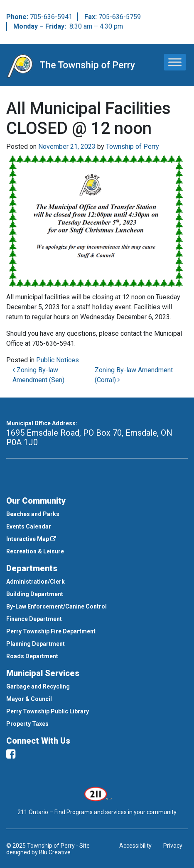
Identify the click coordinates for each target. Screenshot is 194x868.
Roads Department (32, 656)
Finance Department (34, 619)
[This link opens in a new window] (97, 793)
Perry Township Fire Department (51, 631)
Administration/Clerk (36, 582)
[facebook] (11, 754)
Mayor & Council (29, 699)
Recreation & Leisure (35, 551)
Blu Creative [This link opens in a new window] (55, 852)
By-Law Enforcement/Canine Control (56, 606)
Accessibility (135, 846)
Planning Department (36, 644)
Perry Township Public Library (48, 711)
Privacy (173, 846)
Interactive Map (31, 539)
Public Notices (58, 360)
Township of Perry (133, 147)
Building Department (35, 594)
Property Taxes (27, 724)
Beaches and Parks (33, 514)
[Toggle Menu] (175, 62)
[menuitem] (97, 514)
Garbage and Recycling (38, 686)
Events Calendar (29, 526)
